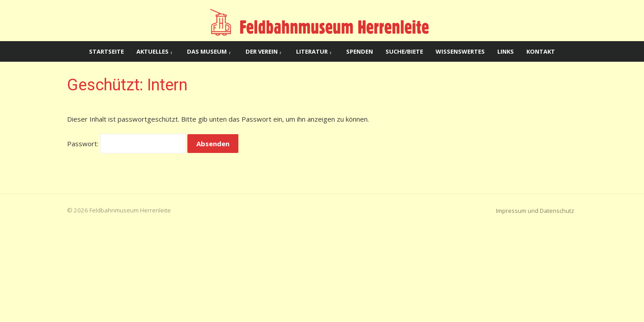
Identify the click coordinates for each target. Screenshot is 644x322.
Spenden (360, 51)
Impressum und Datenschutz (535, 211)
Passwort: (126, 144)
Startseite (106, 51)
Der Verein (262, 51)
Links (506, 51)
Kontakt (541, 51)
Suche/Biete (404, 51)
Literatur (312, 51)
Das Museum (207, 51)
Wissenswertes (460, 51)
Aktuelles (153, 51)
